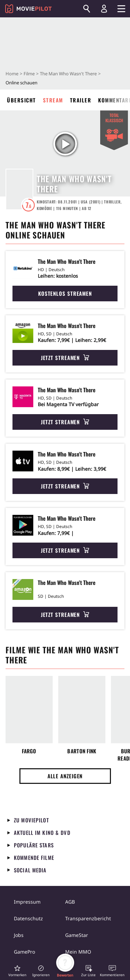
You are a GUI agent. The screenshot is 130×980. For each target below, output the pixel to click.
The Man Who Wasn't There (68, 74)
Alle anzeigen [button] (65, 776)
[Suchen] (87, 9)
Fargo (29, 751)
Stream (53, 100)
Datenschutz (28, 918)
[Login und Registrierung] (104, 9)
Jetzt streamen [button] (65, 358)
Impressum (27, 902)
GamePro (24, 952)
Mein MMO (78, 952)
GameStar (77, 935)
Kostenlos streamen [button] (65, 293)
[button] (17, 971)
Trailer (81, 100)
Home (12, 74)
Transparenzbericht (88, 918)
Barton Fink (82, 751)
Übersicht (21, 100)
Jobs (19, 935)
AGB (70, 902)
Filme (29, 74)
